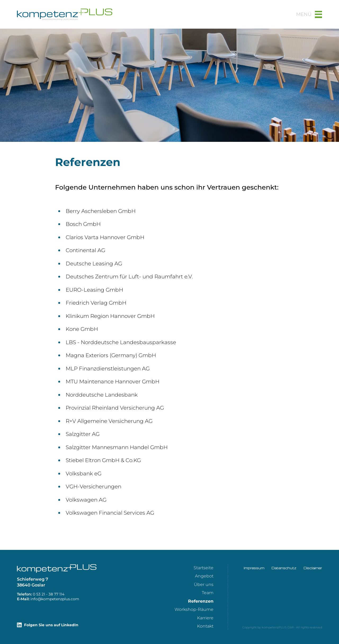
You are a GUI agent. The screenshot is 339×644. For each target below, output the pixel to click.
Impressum (254, 568)
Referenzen (201, 601)
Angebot (204, 576)
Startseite (204, 568)
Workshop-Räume (194, 609)
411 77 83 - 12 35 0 (49, 594)
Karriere (205, 618)
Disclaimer (313, 568)
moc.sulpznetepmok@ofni (55, 599)
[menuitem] (204, 568)
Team (208, 593)
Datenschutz (284, 568)
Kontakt (205, 626)
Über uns (204, 584)
